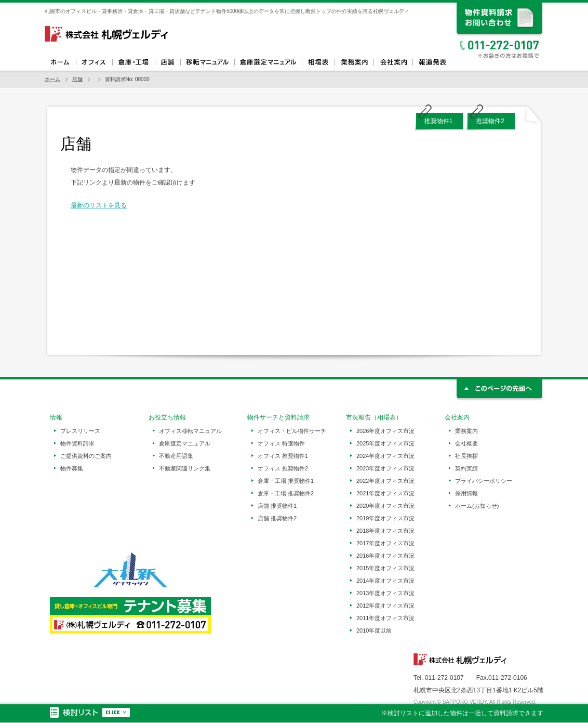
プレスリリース (80, 431)
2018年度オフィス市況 (385, 531)
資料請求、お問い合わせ (500, 19)
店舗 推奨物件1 (277, 506)
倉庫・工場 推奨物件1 (286, 481)
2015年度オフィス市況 (385, 568)
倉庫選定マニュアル (268, 62)
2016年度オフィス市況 (385, 556)
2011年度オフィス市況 (385, 618)
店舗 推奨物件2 (277, 518)
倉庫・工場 (133, 62)
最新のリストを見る (99, 205)
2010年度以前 (374, 630)
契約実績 (466, 468)
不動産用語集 (176, 456)
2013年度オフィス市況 (385, 593)
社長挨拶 (466, 456)
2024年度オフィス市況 (385, 456)
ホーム (60, 62)
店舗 (168, 62)
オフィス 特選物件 (281, 443)
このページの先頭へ (500, 390)
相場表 (318, 62)
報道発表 (432, 62)
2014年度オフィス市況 (385, 581)
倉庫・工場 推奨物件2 (286, 493)
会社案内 (393, 62)
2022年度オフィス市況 (385, 481)
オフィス (94, 62)
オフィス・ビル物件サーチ (292, 431)
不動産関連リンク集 (185, 468)
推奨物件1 (439, 121)
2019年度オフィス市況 (385, 518)
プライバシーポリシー (484, 481)
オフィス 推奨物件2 (283, 468)
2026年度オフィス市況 (385, 431)
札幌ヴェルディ (107, 34)
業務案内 (354, 62)
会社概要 (466, 443)
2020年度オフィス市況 (385, 506)
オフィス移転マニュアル (207, 62)
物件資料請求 (77, 443)
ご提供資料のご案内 (86, 456)
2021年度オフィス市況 (385, 493)
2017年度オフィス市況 (385, 543)
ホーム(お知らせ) (477, 506)
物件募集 (72, 468)
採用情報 (466, 493)
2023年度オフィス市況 (385, 468)
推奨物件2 (490, 121)
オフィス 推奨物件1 (283, 456)
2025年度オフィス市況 (385, 443)
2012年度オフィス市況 (385, 606)
